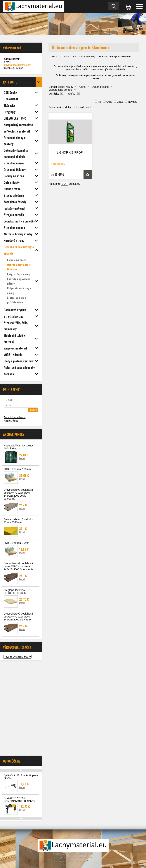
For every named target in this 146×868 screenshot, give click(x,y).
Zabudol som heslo (15, 417)
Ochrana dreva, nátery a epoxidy (79, 57)
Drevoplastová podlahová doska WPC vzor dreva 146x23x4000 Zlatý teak (18, 617)
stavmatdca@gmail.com (17, 65)
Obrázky (54, 94)
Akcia (109, 102)
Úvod (55, 57)
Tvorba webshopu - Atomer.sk (73, 861)
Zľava (120, 102)
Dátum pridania (101, 87)
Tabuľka (71, 94)
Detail (22, 458)
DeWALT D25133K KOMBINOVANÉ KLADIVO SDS (19, 801)
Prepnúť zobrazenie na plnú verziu (73, 854)
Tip (100, 102)
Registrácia (11, 421)
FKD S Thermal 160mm (17, 469)
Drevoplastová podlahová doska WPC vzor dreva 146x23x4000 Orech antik (18, 566)
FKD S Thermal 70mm (16, 543)
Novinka (133, 102)
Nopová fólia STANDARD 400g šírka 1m (18, 447)
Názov (69, 87)
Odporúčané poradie (61, 90)
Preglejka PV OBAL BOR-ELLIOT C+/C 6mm (19, 592)
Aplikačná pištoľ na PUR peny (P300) (21, 777)
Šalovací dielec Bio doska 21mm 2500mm (18, 521)
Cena (82, 87)
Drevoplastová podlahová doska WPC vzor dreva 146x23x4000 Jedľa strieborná (18, 494)
